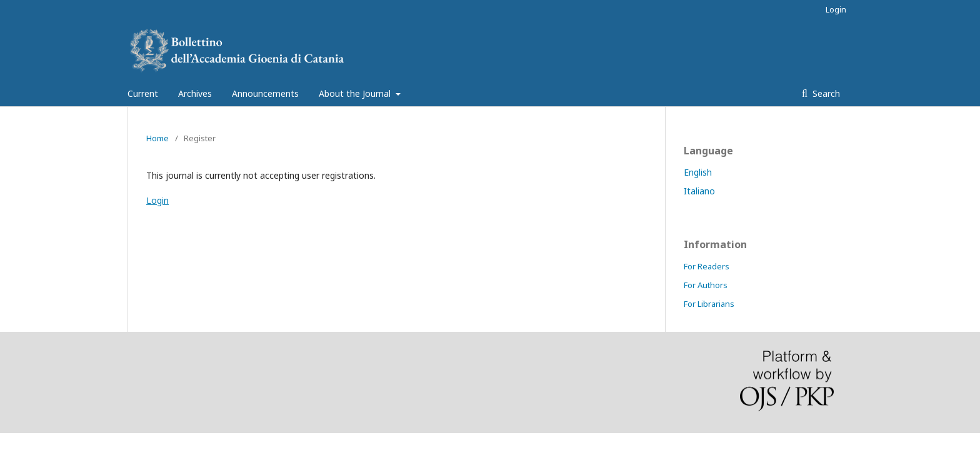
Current (143, 93)
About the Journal (356, 93)
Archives (195, 93)
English (698, 172)
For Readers (707, 266)
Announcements (265, 93)
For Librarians (709, 304)
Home (157, 138)
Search (825, 93)
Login (836, 9)
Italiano (699, 191)
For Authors (706, 285)
